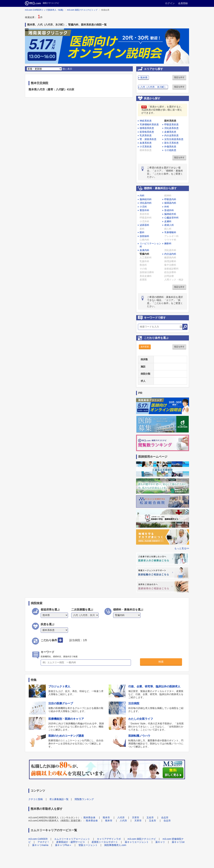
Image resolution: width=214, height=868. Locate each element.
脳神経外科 (170, 214)
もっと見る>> (182, 548)
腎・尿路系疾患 (148, 139)
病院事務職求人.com (115, 845)
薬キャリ (160, 842)
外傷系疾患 (170, 147)
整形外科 (144, 210)
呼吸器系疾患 (171, 124)
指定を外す (179, 77)
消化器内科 (146, 203)
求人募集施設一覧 (59, 799)
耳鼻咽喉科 (170, 232)
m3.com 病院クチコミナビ (142, 839)
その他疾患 (170, 150)
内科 (142, 196)
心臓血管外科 (171, 218)
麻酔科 (168, 243)
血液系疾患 (146, 143)
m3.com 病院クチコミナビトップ (82, 10)
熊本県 (144, 78)
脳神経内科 (146, 199)
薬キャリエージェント (137, 842)
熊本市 (106, 817)
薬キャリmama (40, 845)
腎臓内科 (144, 254)
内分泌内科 (170, 254)
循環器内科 (170, 203)
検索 (161, 662)
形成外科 (169, 210)
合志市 (165, 817)
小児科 (143, 207)
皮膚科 (168, 221)
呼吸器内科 (170, 199)
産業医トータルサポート (105, 842)
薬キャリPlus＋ (63, 845)
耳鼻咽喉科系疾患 (149, 124)
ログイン (170, 3)
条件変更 (145, 347)
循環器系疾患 (147, 128)
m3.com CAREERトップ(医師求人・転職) (44, 10)
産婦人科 (169, 225)
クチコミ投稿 (36, 799)
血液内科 (144, 250)
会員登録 (183, 3)
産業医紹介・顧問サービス (71, 842)
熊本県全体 (89, 817)
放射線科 (144, 236)
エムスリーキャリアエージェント (72, 839)
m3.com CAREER (38, 839)
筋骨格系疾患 (147, 132)
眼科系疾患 (170, 121)
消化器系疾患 (171, 128)
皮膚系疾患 (170, 132)
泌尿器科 (144, 225)
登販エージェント (88, 845)
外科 (167, 207)
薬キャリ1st (178, 842)
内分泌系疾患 (171, 135)
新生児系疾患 (171, 143)
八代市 (121, 817)
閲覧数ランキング (84, 799)
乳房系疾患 (146, 135)
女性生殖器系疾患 (174, 139)
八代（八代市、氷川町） (153, 87)
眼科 (142, 232)
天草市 (136, 817)
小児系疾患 (146, 147)
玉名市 (150, 817)
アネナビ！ (43, 842)
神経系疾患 (146, 121)
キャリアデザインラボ (109, 839)
